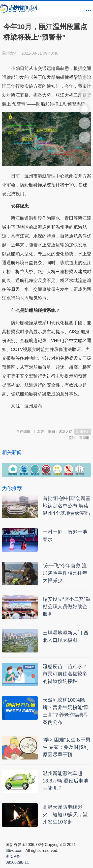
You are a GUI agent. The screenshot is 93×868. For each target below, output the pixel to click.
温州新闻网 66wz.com (46, 418)
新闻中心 (83, 432)
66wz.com (15, 851)
